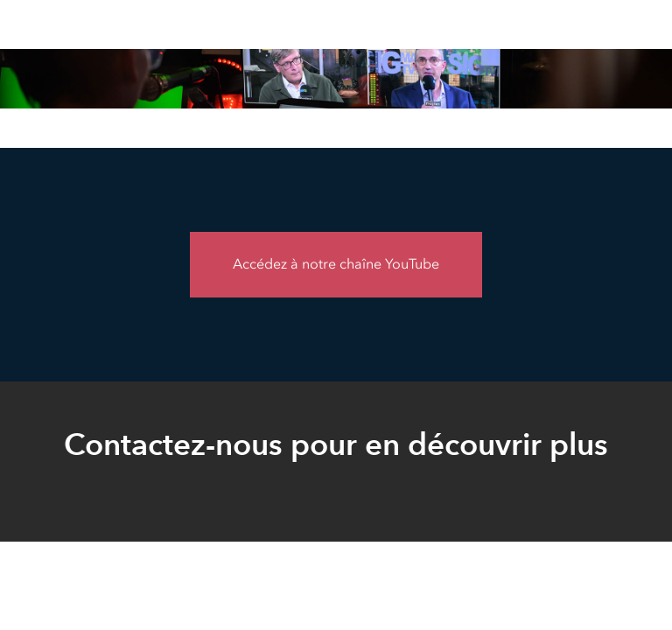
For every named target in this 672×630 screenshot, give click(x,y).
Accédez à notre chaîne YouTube (336, 264)
